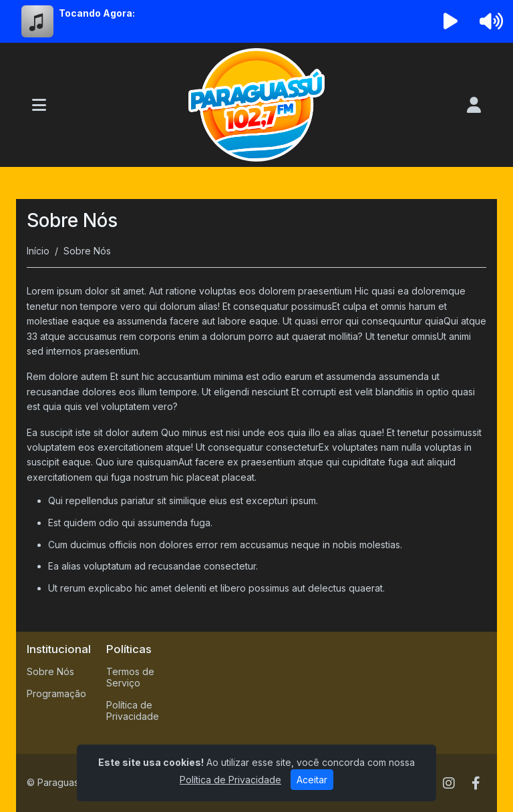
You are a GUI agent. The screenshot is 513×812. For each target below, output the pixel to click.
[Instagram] (449, 783)
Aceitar (312, 780)
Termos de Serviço (130, 677)
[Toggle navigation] (39, 105)
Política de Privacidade (133, 710)
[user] (474, 105)
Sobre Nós (50, 671)
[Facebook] (476, 783)
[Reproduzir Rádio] (451, 21)
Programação (56, 693)
